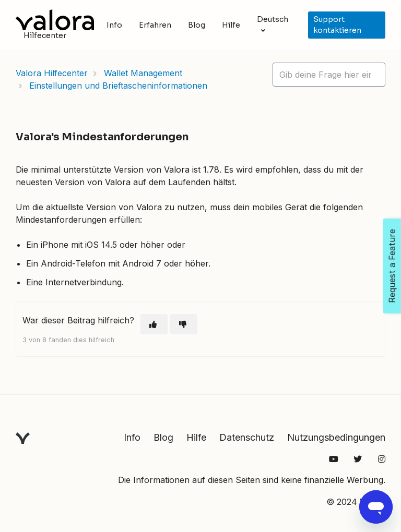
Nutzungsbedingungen (336, 437)
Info (114, 25)
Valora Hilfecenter (52, 73)
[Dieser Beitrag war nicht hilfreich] (184, 324)
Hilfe (231, 25)
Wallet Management (143, 73)
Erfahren (155, 25)
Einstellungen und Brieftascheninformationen (118, 86)
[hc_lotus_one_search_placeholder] (329, 75)
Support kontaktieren (337, 25)
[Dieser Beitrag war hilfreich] (154, 324)
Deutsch (273, 19)
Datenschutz (247, 437)
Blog (197, 25)
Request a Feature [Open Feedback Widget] (392, 266)
